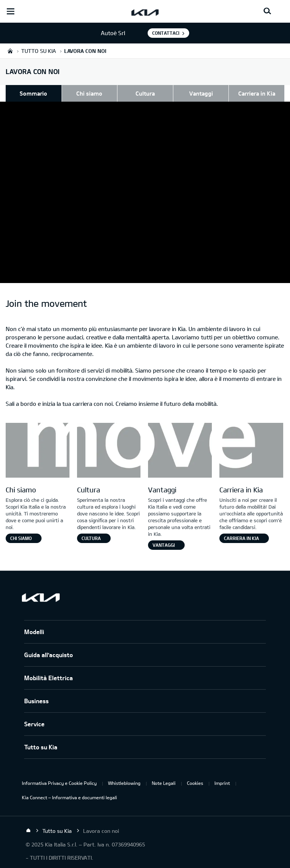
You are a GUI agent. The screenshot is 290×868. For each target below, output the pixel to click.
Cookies (195, 783)
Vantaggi (201, 93)
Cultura (145, 93)
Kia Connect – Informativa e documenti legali (69, 797)
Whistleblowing (124, 783)
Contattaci (166, 33)
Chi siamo (89, 93)
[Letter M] (38, 451)
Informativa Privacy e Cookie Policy (59, 783)
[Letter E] (251, 451)
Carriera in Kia (257, 93)
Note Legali (164, 783)
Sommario (33, 93)
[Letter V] (180, 451)
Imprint (222, 783)
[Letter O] (109, 451)
